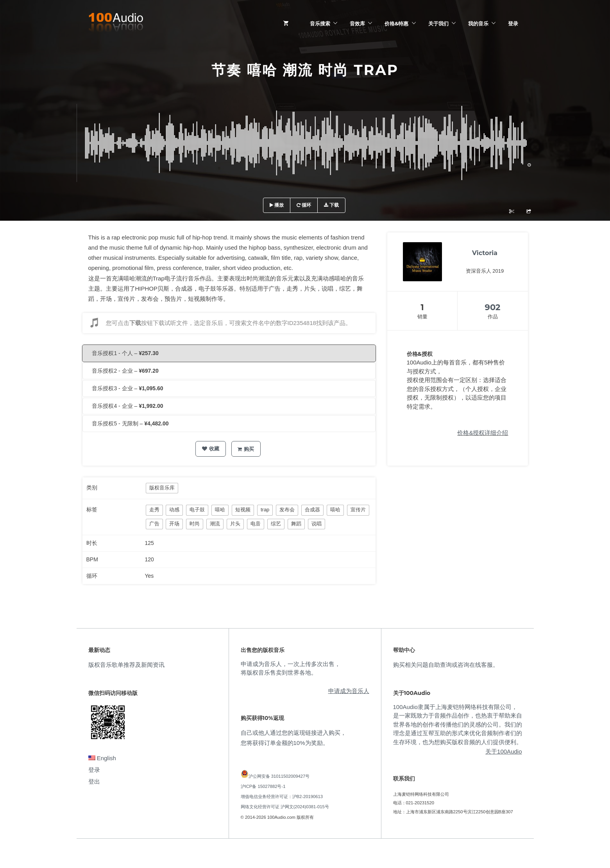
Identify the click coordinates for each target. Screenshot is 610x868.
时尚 (195, 524)
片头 (235, 524)
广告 (154, 524)
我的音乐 (478, 23)
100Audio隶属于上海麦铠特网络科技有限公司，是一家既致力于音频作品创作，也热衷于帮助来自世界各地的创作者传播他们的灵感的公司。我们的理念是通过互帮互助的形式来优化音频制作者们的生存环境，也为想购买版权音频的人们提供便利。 (458, 724)
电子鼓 (197, 510)
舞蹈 (296, 524)
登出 (94, 781)
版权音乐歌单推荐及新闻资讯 (126, 665)
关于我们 (438, 23)
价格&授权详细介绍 (483, 433)
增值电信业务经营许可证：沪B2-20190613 (282, 797)
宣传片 (358, 510)
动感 (174, 510)
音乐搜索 (320, 23)
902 (493, 307)
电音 (256, 524)
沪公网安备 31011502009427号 (279, 776)
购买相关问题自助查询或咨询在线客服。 (446, 665)
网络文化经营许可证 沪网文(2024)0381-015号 (285, 807)
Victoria (485, 253)
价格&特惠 (396, 23)
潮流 (215, 524)
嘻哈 (220, 510)
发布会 (287, 510)
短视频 (243, 510)
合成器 (312, 510)
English (102, 758)
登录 (513, 23)
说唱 (317, 524)
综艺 (276, 524)
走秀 (154, 510)
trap (265, 510)
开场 (174, 524)
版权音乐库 (162, 488)
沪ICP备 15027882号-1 (263, 786)
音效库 (357, 23)
